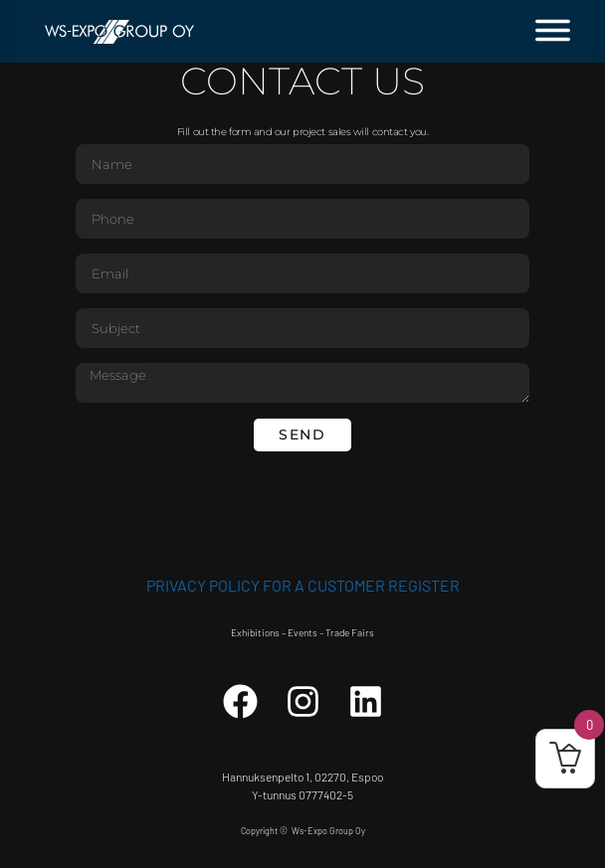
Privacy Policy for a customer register (303, 585)
